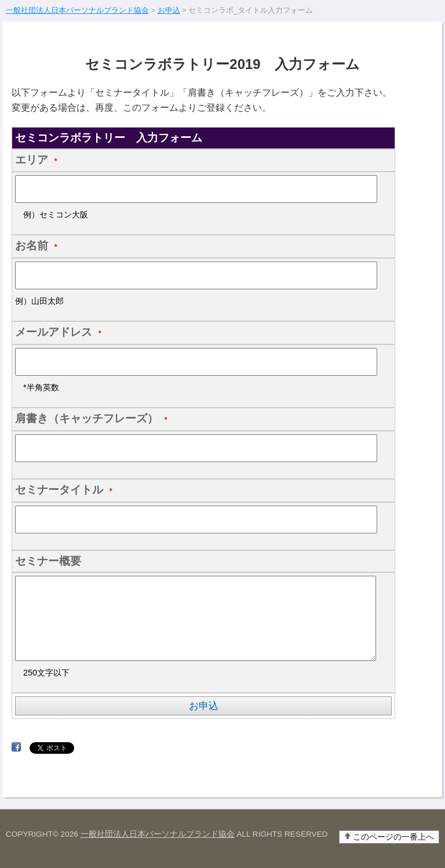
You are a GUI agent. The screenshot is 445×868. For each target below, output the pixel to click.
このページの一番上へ (393, 837)
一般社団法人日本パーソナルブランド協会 (158, 834)
